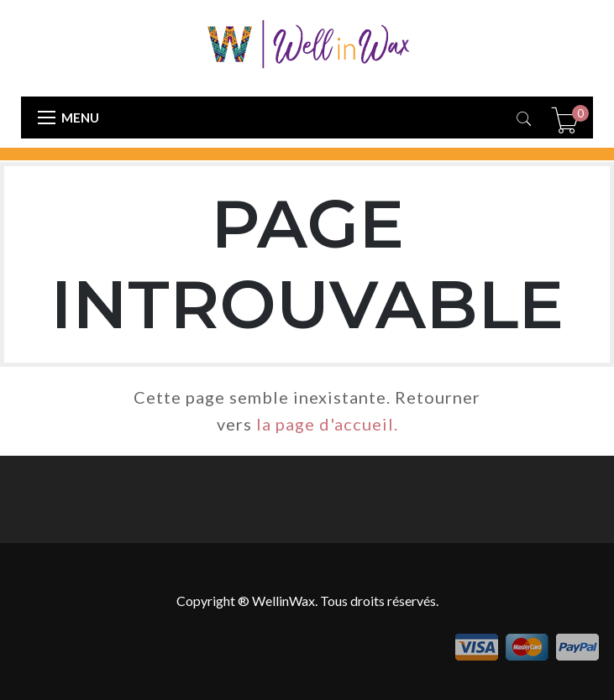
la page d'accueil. (327, 424)
